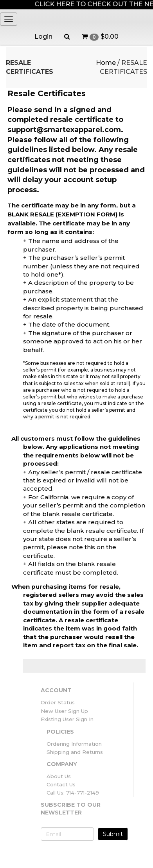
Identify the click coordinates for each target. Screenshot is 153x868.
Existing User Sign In (67, 719)
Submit (113, 834)
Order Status (58, 702)
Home (106, 63)
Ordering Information (74, 744)
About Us (59, 776)
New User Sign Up (64, 711)
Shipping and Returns (75, 752)
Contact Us (61, 784)
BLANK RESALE (31, 214)
